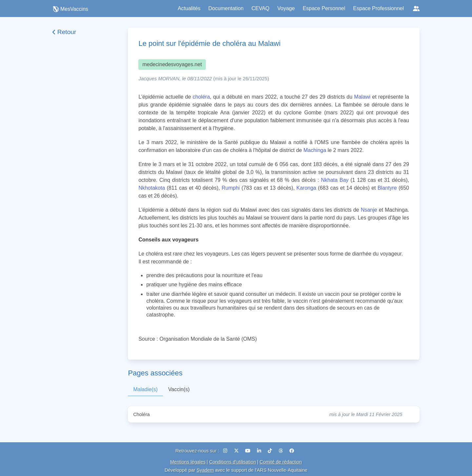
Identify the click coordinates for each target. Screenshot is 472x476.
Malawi (362, 97)
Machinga (315, 150)
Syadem (205, 470)
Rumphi (231, 188)
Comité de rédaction (281, 462)
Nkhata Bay (335, 180)
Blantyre (387, 188)
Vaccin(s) (179, 389)
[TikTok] (271, 451)
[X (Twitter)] (237, 451)
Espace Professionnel (378, 8)
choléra (201, 97)
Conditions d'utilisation (233, 462)
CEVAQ (260, 8)
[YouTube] (248, 451)
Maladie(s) (145, 389)
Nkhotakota (152, 188)
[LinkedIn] (260, 451)
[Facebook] (292, 451)
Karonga (306, 188)
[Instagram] (226, 451)
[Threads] (281, 451)
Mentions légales (188, 462)
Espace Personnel (324, 8)
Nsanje (369, 210)
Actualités (189, 8)
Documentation (226, 8)
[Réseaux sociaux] (416, 9)
